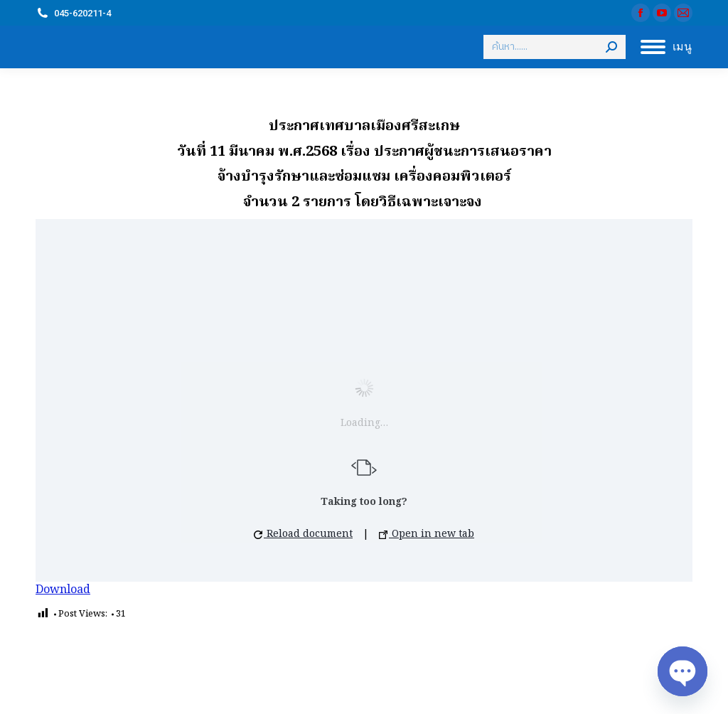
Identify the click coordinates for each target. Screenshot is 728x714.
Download (63, 590)
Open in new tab (427, 534)
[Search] (555, 47)
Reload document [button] (303, 534)
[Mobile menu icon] (666, 47)
